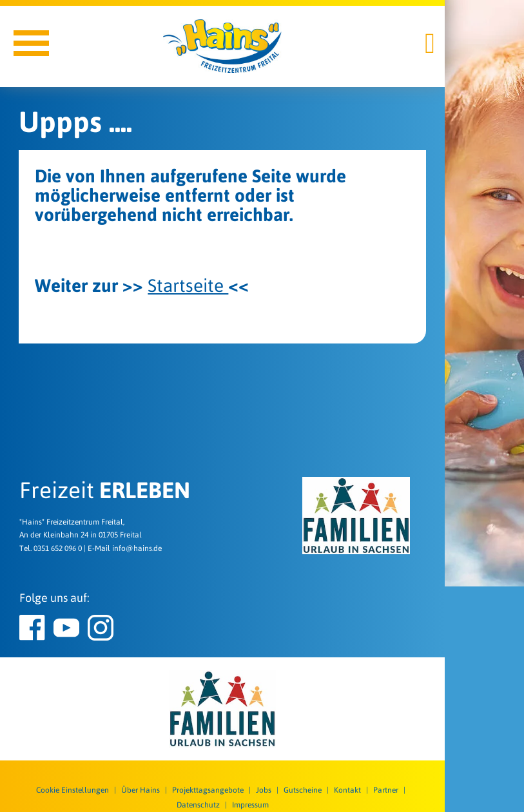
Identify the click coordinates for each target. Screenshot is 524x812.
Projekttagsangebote (208, 790)
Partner (386, 790)
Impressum (250, 805)
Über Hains (141, 790)
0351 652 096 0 (58, 548)
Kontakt (347, 790)
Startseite (188, 285)
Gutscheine (303, 790)
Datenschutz (198, 805)
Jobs (264, 790)
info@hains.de (137, 548)
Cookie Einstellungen (73, 790)
